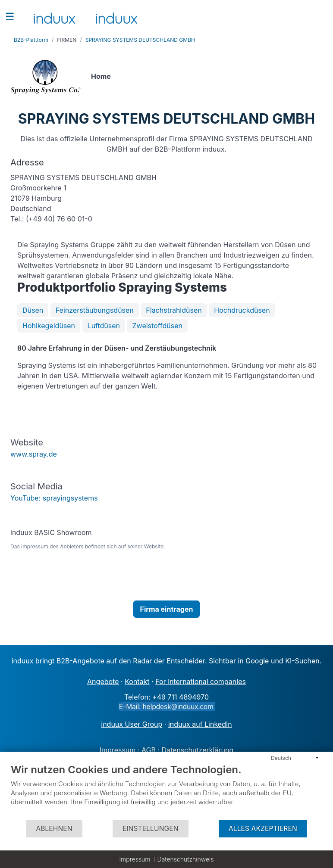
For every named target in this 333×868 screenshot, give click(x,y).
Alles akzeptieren (263, 829)
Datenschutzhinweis (186, 859)
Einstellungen (151, 829)
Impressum (135, 859)
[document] (166, 791)
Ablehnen (54, 829)
